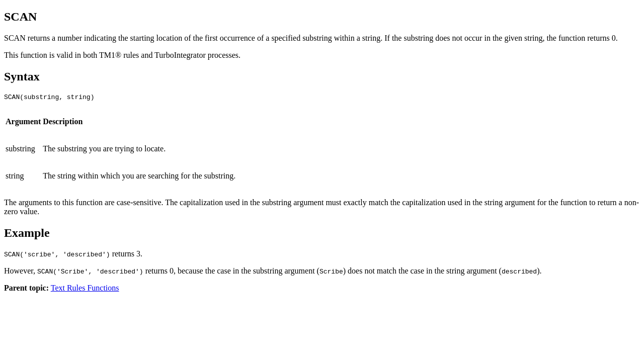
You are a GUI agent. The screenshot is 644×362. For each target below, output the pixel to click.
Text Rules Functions (85, 289)
